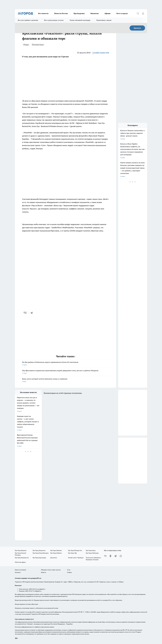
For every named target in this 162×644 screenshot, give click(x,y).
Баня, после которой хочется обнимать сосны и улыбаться (66, 380)
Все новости (43, 13)
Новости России (61, 13)
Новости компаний (20, 570)
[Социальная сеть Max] (121, 556)
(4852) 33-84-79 (29, 591)
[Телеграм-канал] (116, 556)
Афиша (107, 13)
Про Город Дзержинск (39, 550)
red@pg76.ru (38, 591)
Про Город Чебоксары (92, 553)
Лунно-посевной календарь (80, 20)
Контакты (18, 572)
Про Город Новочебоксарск (41, 553)
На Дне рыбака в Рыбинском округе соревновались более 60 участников (66, 364)
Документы (54, 558)
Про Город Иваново (56, 550)
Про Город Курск (91, 550)
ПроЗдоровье (79, 13)
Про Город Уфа (72, 553)
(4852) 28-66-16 (33, 589)
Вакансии (95, 13)
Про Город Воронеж (21, 550)
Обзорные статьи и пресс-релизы (51, 570)
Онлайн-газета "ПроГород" (76, 558)
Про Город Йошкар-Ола (75, 550)
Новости (43, 572)
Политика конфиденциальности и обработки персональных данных (35, 627)
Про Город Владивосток (22, 558)
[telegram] (32, 313)
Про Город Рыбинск (56, 553)
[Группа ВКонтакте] (105, 556)
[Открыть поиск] (138, 13)
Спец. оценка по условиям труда (24, 619)
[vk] (25, 313)
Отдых (26, 45)
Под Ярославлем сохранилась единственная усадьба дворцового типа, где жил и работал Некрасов (66, 372)
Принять (137, 28)
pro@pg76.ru (42, 589)
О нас (69, 570)
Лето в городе (122, 13)
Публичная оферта (20, 562)
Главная (69, 572)
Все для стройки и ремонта (28, 20)
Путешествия (38, 45)
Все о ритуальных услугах (54, 20)
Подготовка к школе (104, 20)
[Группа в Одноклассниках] (110, 556)
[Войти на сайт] (143, 13)
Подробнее (69, 624)
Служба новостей (101, 53)
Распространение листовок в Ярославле (27, 604)
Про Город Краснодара (39, 558)
